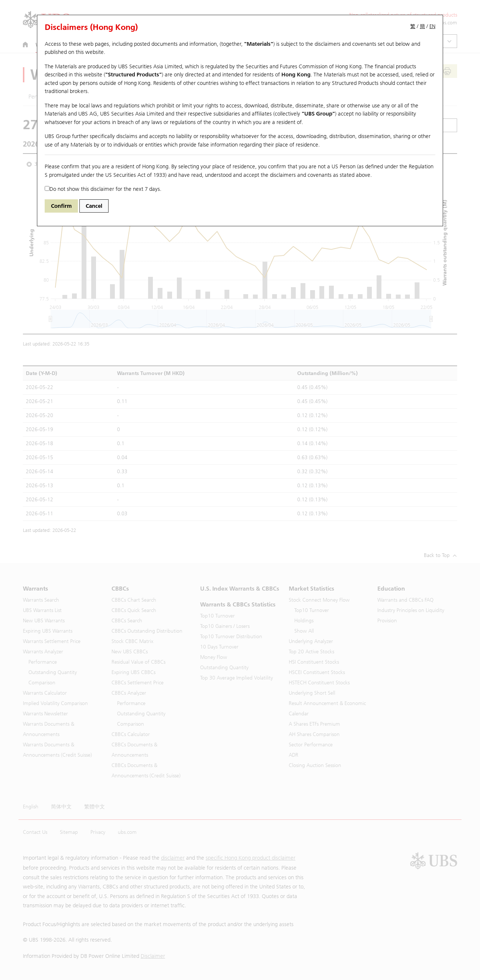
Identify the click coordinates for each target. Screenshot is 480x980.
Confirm (61, 206)
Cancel (94, 206)
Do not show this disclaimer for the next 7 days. (103, 189)
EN (432, 26)
